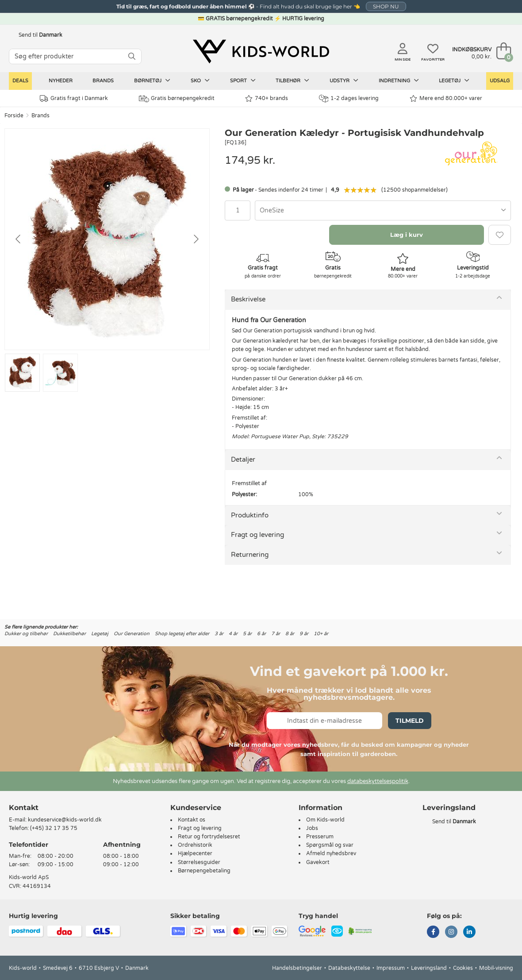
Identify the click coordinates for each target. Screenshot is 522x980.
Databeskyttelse (349, 968)
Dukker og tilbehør (26, 634)
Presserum (320, 837)
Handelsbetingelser (297, 968)
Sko (200, 81)
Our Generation (132, 634)
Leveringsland (429, 968)
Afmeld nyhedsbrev (331, 853)
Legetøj (454, 81)
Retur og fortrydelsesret (209, 837)
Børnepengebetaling (204, 871)
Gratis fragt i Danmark (74, 98)
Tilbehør (292, 81)
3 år (219, 634)
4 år (233, 634)
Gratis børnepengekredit (177, 99)
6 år (261, 634)
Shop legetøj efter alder (182, 634)
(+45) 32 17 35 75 (54, 828)
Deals (20, 81)
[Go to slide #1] (22, 373)
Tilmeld (410, 721)
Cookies (463, 968)
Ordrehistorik (195, 845)
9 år (304, 634)
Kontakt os (192, 820)
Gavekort (318, 862)
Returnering (250, 555)
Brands (103, 81)
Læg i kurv (407, 235)
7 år (276, 634)
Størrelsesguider (199, 862)
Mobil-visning (496, 968)
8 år (290, 634)
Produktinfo (250, 515)
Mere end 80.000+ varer (446, 98)
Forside (14, 116)
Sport (243, 81)
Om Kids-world (325, 820)
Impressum (391, 968)
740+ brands (267, 98)
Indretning (399, 81)
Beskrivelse (248, 299)
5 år (247, 634)
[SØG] (132, 56)
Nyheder (61, 81)
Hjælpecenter (195, 853)
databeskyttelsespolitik (378, 781)
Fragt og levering (257, 535)
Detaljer (243, 459)
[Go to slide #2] (60, 373)
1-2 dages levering (349, 98)
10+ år (321, 634)
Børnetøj (152, 81)
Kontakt (24, 808)
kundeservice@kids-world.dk (65, 820)
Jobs (312, 828)
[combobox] (383, 210)
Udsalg (500, 81)
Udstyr (344, 81)
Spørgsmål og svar (330, 845)
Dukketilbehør (69, 634)
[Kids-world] (261, 52)
